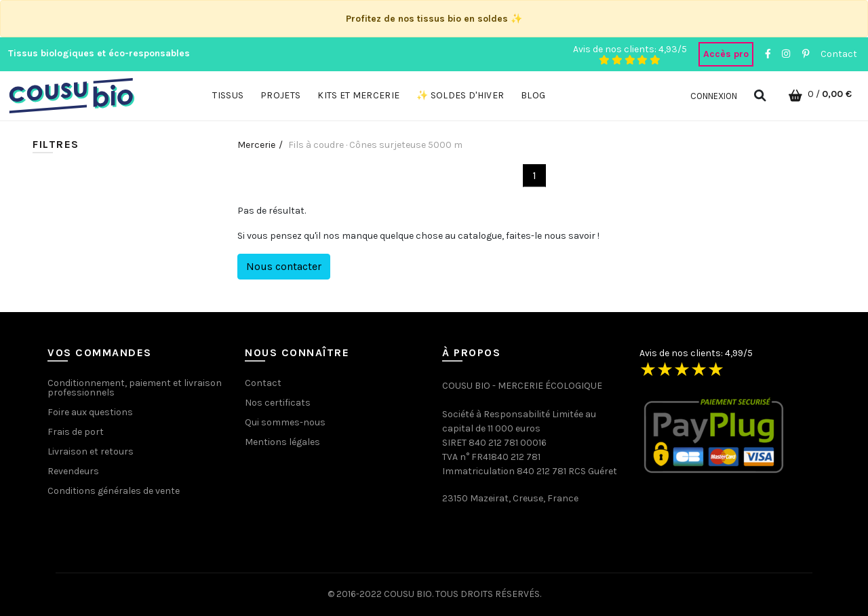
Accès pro (726, 54)
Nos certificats (278, 403)
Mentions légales (282, 442)
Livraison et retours (91, 451)
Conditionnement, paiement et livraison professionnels (135, 388)
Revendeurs (73, 471)
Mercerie (256, 145)
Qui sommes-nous (285, 422)
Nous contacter (284, 266)
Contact (839, 54)
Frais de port (76, 432)
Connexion (714, 96)
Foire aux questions (90, 412)
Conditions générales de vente (114, 491)
